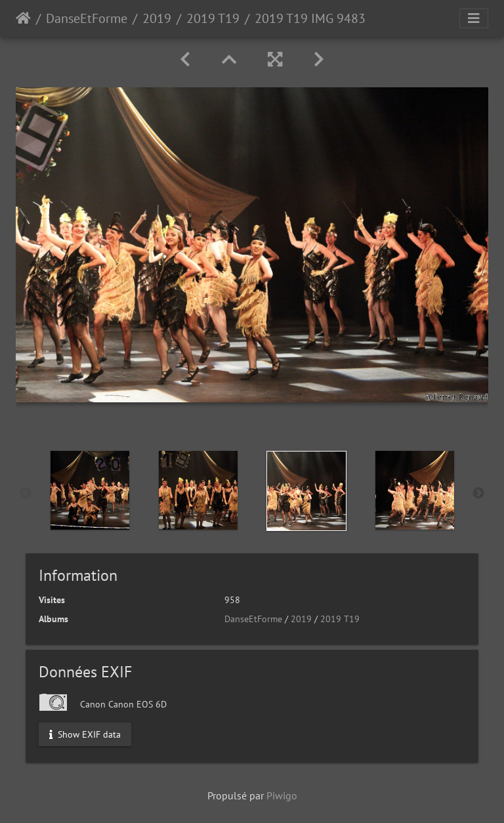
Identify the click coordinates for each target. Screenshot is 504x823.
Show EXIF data (85, 734)
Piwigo (282, 795)
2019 (157, 18)
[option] (90, 490)
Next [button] (478, 494)
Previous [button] (26, 494)
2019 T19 (213, 18)
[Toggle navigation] (474, 18)
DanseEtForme (87, 18)
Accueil (23, 18)
